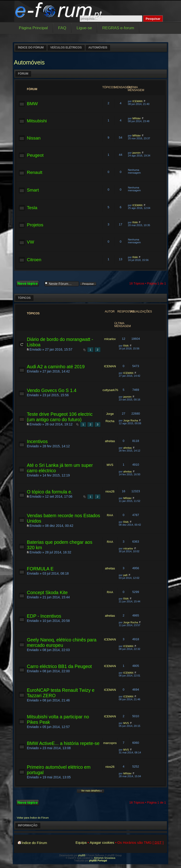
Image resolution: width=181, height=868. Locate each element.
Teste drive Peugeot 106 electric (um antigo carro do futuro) (60, 417)
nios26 (110, 491)
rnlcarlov (110, 339)
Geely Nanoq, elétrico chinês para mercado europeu (62, 642)
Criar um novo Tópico (29, 283)
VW (31, 242)
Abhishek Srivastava (105, 858)
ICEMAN (138, 101)
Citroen (34, 260)
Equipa (81, 842)
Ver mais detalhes (90, 791)
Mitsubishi (37, 121)
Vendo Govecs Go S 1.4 (52, 390)
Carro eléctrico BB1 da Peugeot (59, 666)
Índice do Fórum (31, 48)
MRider (137, 118)
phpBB (82, 855)
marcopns (110, 743)
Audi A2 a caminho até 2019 (56, 367)
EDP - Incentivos (44, 616)
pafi (125, 575)
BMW (32, 104)
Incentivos (37, 441)
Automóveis (98, 48)
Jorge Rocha (131, 420)
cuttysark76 (110, 390)
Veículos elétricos (66, 48)
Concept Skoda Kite (47, 592)
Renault (35, 172)
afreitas (110, 441)
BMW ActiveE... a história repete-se (63, 743)
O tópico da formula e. (50, 492)
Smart (33, 190)
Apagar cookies (102, 842)
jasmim (137, 153)
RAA (135, 222)
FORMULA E (40, 569)
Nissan (34, 138)
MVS (110, 465)
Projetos (35, 225)
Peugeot (35, 155)
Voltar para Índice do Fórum (33, 818)
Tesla (32, 208)
